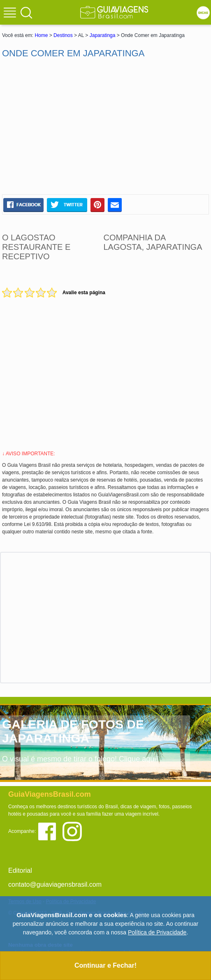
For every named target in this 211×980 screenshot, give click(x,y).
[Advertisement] (106, 127)
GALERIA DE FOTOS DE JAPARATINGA (73, 731)
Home (41, 35)
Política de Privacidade (157, 932)
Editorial (20, 870)
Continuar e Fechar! (105, 965)
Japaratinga (103, 35)
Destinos (63, 35)
